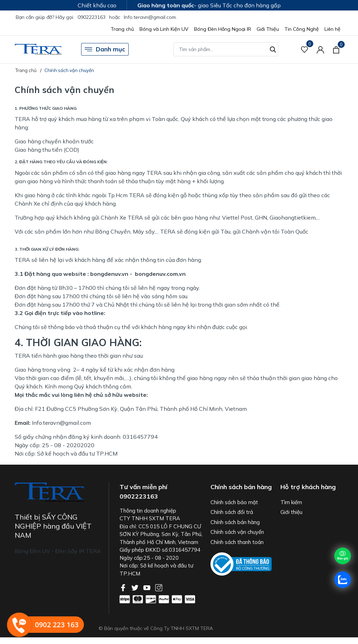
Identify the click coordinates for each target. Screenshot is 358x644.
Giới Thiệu (268, 29)
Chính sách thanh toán (237, 542)
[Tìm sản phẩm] (226, 49)
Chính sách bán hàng (235, 522)
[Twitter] (136, 587)
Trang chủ (122, 29)
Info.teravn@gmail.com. (150, 17)
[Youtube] (148, 587)
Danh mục (105, 49)
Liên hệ (332, 29)
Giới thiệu (291, 512)
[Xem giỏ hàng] (336, 49)
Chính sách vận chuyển (237, 532)
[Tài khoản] (320, 49)
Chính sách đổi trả (232, 512)
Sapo (254, 628)
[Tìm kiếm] (273, 49)
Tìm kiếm (291, 502)
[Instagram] (159, 587)
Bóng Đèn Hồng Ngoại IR (223, 29)
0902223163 (92, 17)
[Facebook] (124, 587)
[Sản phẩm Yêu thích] (305, 49)
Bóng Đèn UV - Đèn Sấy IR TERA (58, 551)
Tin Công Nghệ (302, 29)
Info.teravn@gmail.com (61, 423)
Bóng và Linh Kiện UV (164, 29)
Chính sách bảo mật (234, 502)
